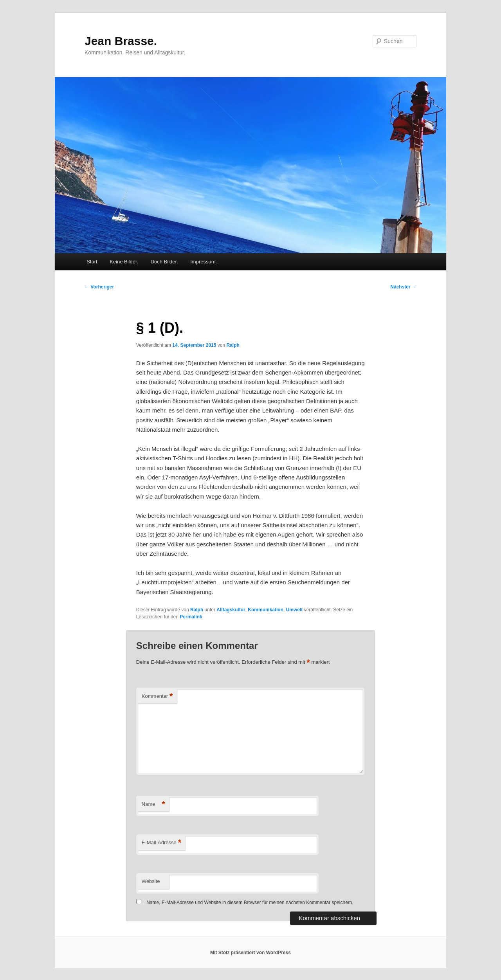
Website (151, 881)
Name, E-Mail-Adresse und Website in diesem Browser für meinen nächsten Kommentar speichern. (250, 903)
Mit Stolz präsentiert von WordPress (250, 953)
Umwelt (295, 610)
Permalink (191, 617)
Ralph (233, 345)
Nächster (403, 287)
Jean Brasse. (121, 41)
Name (153, 804)
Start (92, 262)
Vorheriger (99, 287)
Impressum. (204, 262)
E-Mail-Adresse (161, 843)
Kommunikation (266, 610)
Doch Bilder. (164, 262)
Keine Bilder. (124, 262)
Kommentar (157, 696)
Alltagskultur (231, 610)
